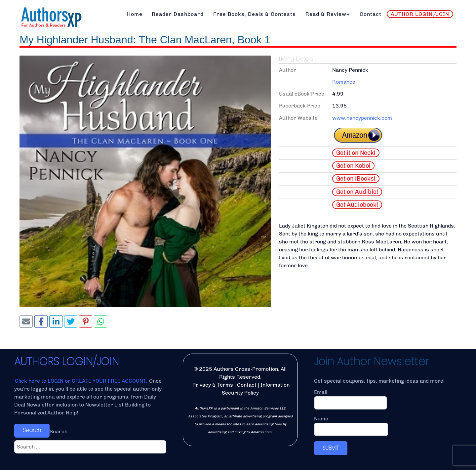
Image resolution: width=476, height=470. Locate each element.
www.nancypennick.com (362, 118)
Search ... (61, 431)
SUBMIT (331, 448)
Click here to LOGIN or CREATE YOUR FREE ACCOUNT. (82, 381)
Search (32, 430)
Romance (344, 82)
